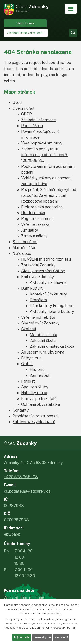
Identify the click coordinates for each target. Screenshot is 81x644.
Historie (37, 370)
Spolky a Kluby (35, 387)
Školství (29, 329)
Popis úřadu (32, 126)
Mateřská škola (43, 335)
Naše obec (22, 253)
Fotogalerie (31, 358)
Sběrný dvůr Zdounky (40, 323)
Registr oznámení (37, 219)
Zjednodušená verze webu (26, 33)
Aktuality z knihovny (48, 282)
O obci (27, 364)
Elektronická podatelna (42, 207)
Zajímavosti (40, 375)
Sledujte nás (25, 23)
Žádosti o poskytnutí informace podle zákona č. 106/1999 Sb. (44, 155)
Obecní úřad (23, 108)
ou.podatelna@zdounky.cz (27, 491)
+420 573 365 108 (21, 477)
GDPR (26, 114)
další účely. (54, 613)
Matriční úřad (25, 248)
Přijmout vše (22, 637)
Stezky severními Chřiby (43, 271)
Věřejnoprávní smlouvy (42, 143)
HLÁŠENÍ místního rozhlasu (46, 259)
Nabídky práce (34, 393)
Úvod (17, 102)
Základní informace (38, 120)
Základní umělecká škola (52, 346)
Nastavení (61, 637)
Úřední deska (33, 213)
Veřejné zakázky (36, 224)
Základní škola (43, 340)
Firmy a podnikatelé (39, 399)
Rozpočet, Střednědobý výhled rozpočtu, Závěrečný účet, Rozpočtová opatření (49, 195)
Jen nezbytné (42, 637)
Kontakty (21, 410)
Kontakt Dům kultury (48, 294)
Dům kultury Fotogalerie (52, 306)
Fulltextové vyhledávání (34, 422)
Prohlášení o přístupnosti (35, 416)
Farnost (28, 381)
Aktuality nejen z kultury (52, 311)
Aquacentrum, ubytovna (43, 352)
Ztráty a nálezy (34, 236)
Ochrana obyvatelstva (40, 404)
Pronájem (38, 300)
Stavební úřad (25, 242)
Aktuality (30, 230)
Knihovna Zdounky (38, 277)
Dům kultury (32, 288)
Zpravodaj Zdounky (38, 265)
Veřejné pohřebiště (38, 317)
